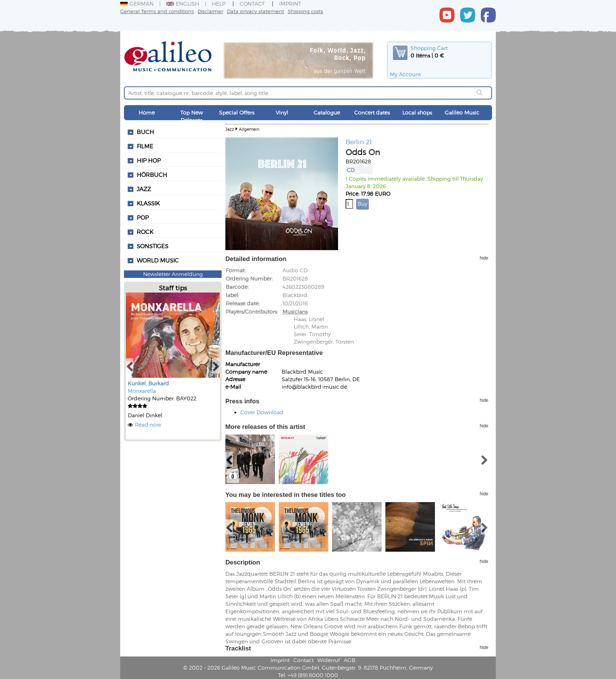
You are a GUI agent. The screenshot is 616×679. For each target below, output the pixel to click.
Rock (145, 232)
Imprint (290, 4)
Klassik (148, 203)
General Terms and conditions (157, 11)
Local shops (417, 112)
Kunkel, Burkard (148, 383)
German (137, 4)
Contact (252, 4)
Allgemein (249, 129)
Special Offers (237, 112)
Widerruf (329, 660)
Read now (148, 425)
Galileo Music (462, 112)
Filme (145, 146)
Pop (143, 217)
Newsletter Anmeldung (173, 274)
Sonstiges (152, 246)
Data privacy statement (255, 11)
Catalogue (327, 112)
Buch (145, 132)
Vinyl (282, 112)
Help (219, 4)
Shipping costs (305, 11)
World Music (158, 260)
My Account (405, 74)
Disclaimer (210, 11)
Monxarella (142, 391)
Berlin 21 (359, 142)
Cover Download (262, 412)
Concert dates (372, 112)
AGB (350, 660)
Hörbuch (152, 175)
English (183, 4)
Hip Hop (149, 160)
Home (147, 112)
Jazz (144, 189)
